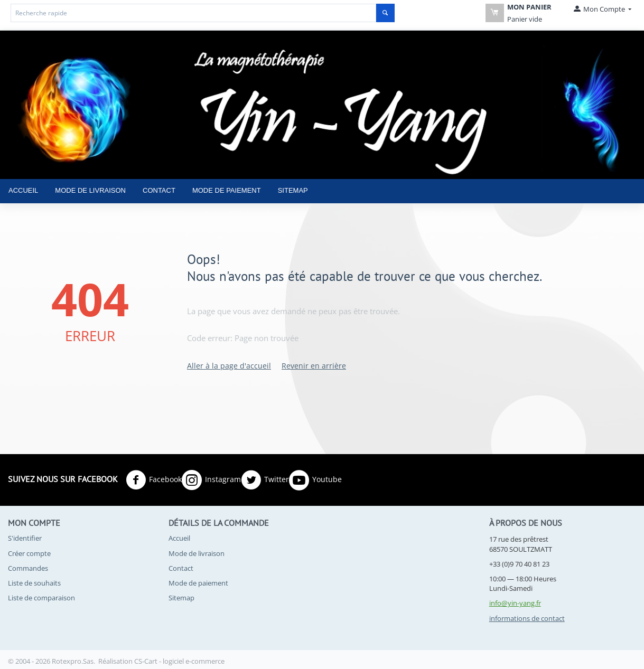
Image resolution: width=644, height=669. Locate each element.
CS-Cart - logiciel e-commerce (179, 661)
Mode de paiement (227, 190)
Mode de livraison (90, 190)
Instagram (211, 480)
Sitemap (293, 190)
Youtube (315, 480)
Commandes (28, 568)
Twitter (265, 480)
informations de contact (527, 618)
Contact (159, 190)
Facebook (154, 480)
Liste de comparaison (41, 598)
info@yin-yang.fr (515, 603)
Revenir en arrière (314, 366)
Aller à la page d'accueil (229, 366)
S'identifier (25, 538)
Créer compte (29, 553)
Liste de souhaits (34, 583)
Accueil (23, 190)
